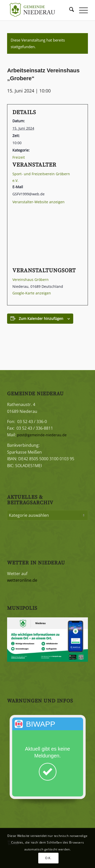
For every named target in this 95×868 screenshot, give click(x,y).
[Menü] (81, 10)
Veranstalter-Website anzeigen (39, 202)
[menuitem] (69, 10)
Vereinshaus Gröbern (31, 280)
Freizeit (19, 157)
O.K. (48, 858)
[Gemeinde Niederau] (39, 10)
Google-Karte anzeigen (32, 293)
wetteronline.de (22, 580)
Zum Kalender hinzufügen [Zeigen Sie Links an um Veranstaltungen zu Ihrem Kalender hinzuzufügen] (41, 318)
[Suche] (69, 10)
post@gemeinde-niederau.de (42, 435)
